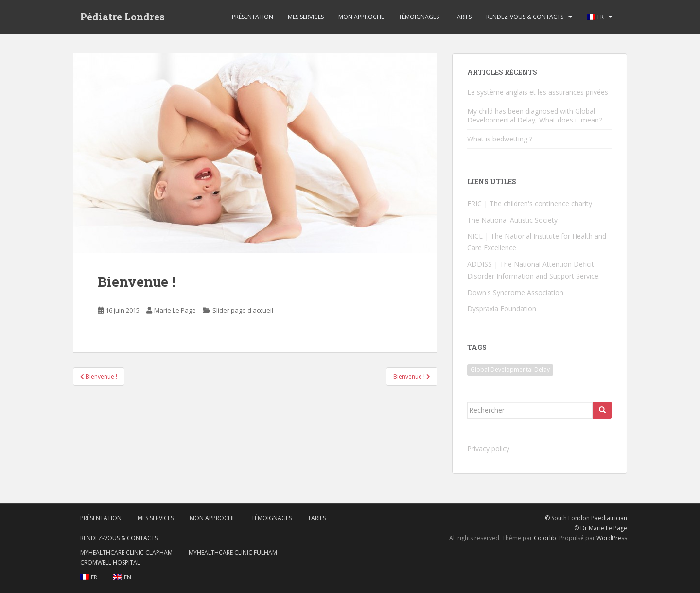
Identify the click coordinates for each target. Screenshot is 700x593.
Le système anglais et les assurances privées (538, 92)
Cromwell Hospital (110, 563)
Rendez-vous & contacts (525, 17)
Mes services (306, 17)
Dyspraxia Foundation (502, 308)
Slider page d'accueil (243, 310)
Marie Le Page (175, 310)
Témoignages (419, 17)
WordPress (612, 538)
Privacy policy (488, 448)
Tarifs (463, 17)
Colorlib (545, 538)
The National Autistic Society (512, 220)
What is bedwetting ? (500, 139)
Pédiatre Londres (122, 17)
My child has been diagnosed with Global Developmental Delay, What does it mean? (534, 115)
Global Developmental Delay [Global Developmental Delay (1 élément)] (510, 370)
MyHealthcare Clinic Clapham (126, 552)
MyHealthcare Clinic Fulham (233, 552)
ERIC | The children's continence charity (530, 203)
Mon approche (361, 17)
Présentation (253, 17)
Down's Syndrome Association (515, 292)
